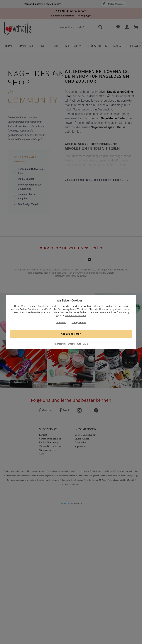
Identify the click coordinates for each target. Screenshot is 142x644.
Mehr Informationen (75, 315)
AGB (86, 344)
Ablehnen (61, 322)
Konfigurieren (79, 322)
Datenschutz (75, 344)
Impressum (60, 344)
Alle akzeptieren (71, 334)
